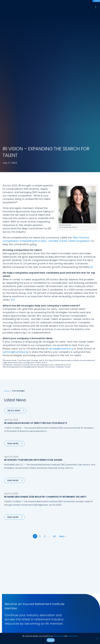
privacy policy (59, 636)
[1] (91, 267)
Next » (63, 536)
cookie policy (72, 636)
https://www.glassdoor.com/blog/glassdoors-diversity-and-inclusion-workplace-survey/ (36, 367)
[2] (13, 300)
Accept (51, 640)
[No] (97, 638)
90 (54, 536)
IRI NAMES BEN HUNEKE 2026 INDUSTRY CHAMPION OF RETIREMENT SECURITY (45, 497)
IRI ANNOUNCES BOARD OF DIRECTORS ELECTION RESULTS (36, 423)
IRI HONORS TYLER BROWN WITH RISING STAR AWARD (33, 460)
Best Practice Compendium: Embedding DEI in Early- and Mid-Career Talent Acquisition (46, 239)
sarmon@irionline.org (15, 352)
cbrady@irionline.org (61, 349)
